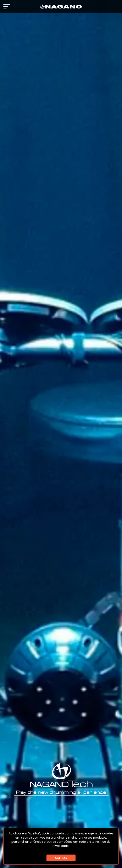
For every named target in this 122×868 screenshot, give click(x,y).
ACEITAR (61, 858)
